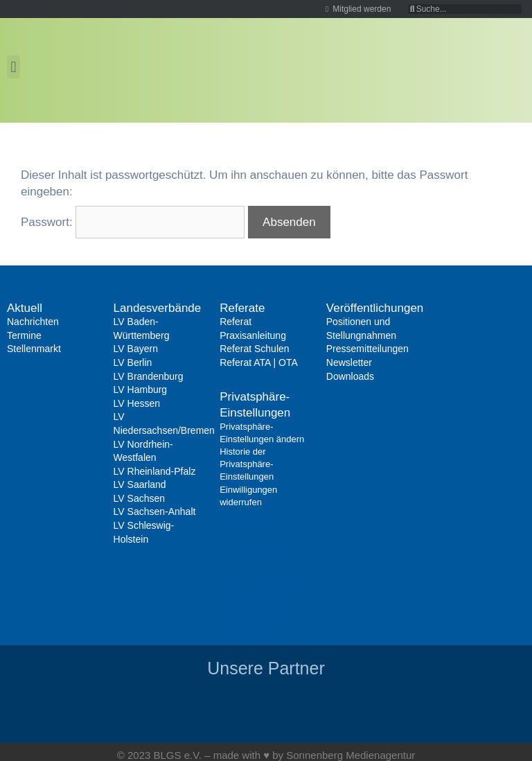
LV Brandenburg (149, 376)
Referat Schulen (254, 349)
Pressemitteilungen (367, 349)
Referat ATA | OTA (259, 362)
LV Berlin (133, 362)
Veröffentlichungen (375, 308)
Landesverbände (158, 308)
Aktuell (25, 308)
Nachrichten (33, 322)
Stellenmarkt (34, 349)
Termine (24, 335)
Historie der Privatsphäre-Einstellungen (247, 464)
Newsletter (349, 362)
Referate (242, 308)
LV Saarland (140, 484)
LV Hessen (137, 403)
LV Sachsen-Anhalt (155, 511)
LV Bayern (136, 349)
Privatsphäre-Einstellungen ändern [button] (255, 547)
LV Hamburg (141, 390)
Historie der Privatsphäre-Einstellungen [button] (265, 580)
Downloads (350, 376)
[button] (14, 67)
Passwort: (133, 222)
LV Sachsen (139, 498)
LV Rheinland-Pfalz (155, 471)
